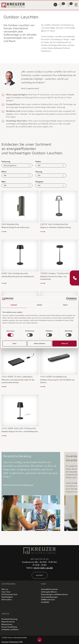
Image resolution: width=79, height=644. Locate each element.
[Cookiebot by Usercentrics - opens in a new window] (68, 299)
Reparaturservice (8, 622)
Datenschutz (14, 642)
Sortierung (6, 162)
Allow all (65, 343)
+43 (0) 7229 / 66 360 (43, 568)
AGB (21, 642)
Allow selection (39, 343)
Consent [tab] (14, 305)
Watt (4, 182)
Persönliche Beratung (9, 619)
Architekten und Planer (10, 630)
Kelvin (4, 172)
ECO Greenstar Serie (9, 595)
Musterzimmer (7, 624)
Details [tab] (39, 305)
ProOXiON (45, 602)
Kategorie (39, 182)
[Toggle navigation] (76, 5)
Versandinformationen (49, 589)
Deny (14, 343)
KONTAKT (40, 575)
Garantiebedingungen (49, 597)
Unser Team (6, 592)
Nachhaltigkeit (7, 597)
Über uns (5, 589)
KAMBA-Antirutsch (48, 600)
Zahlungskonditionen (49, 592)
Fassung (39, 172)
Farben (38, 162)
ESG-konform (7, 600)
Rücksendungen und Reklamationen (54, 595)
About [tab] (65, 305)
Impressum (5, 642)
